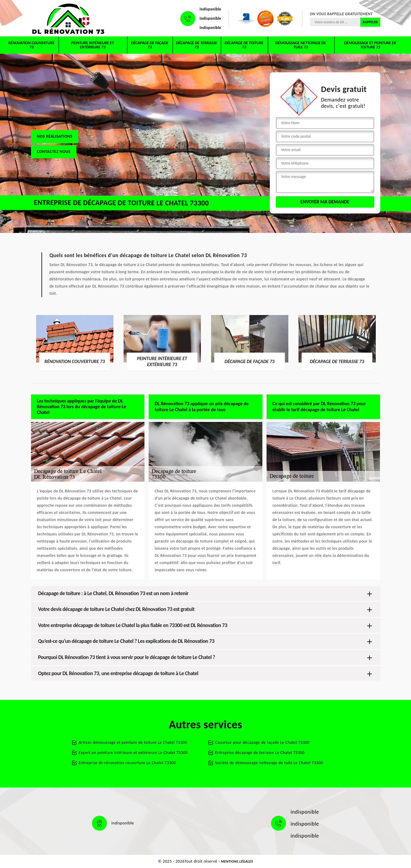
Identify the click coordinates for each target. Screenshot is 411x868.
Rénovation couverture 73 (31, 45)
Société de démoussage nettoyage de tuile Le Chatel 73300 (269, 763)
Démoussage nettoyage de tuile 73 (300, 45)
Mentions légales (237, 861)
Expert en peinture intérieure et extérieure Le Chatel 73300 (133, 753)
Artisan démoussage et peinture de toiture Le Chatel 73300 (133, 742)
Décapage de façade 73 (149, 45)
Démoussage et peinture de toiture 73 (370, 45)
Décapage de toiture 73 (244, 45)
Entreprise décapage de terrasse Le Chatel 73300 (260, 753)
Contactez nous (54, 152)
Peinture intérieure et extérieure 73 (93, 45)
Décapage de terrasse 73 (196, 45)
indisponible (210, 9)
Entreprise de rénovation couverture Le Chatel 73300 (127, 763)
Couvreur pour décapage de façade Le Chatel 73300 (262, 742)
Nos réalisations (55, 136)
